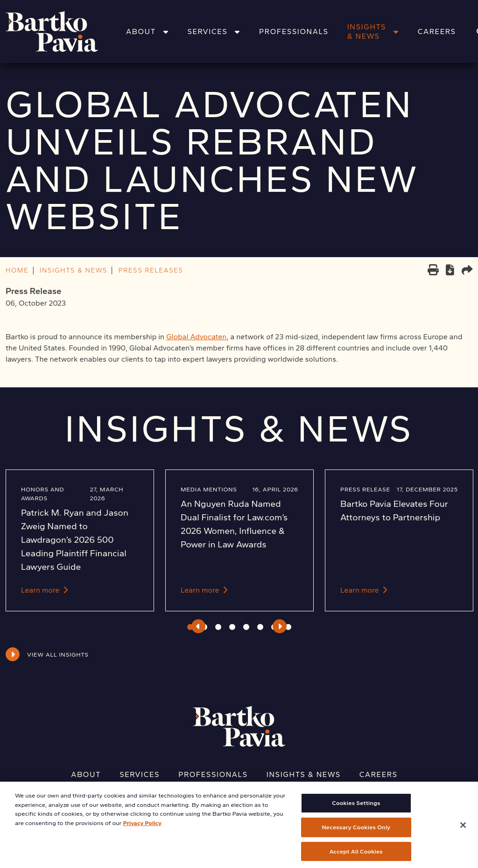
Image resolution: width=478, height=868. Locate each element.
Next (280, 626)
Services (214, 31)
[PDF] (450, 271)
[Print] (433, 271)
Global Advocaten (196, 337)
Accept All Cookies (356, 858)
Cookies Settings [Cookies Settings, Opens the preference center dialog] (356, 810)
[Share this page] (467, 271)
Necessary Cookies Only (356, 834)
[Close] (463, 832)
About (147, 31)
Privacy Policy (142, 829)
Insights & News (373, 31)
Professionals (294, 31)
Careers (437, 31)
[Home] (64, 31)
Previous (198, 626)
